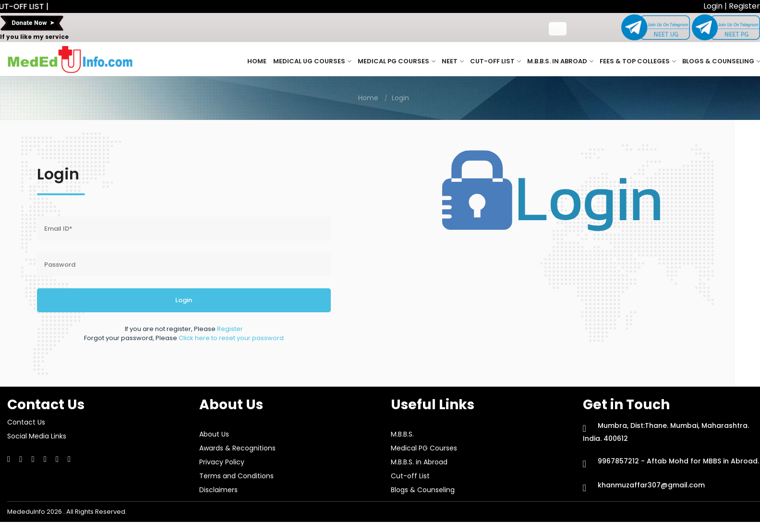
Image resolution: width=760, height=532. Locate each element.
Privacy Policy (222, 462)
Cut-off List (495, 61)
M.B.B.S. (402, 434)
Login (714, 6)
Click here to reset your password (231, 338)
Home (257, 61)
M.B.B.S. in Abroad (560, 61)
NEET (452, 61)
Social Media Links (37, 436)
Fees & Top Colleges (638, 61)
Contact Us (26, 422)
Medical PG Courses (396, 61)
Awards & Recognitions (237, 448)
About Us (214, 434)
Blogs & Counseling (721, 61)
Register (744, 6)
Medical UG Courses (312, 61)
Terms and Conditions (236, 476)
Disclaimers (218, 490)
